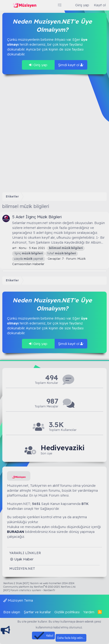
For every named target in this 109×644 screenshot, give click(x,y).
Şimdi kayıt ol (71, 65)
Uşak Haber (23, 559)
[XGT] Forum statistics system (29, 590)
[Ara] (68, 5)
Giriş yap (38, 65)
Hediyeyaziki (63, 448)
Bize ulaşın (12, 612)
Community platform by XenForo (40, 587)
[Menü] (6, 5)
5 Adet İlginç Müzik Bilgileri (37, 217)
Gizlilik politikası (67, 612)
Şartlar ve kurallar (37, 612)
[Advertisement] (54, 133)
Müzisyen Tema (18, 600)
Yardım (89, 612)
